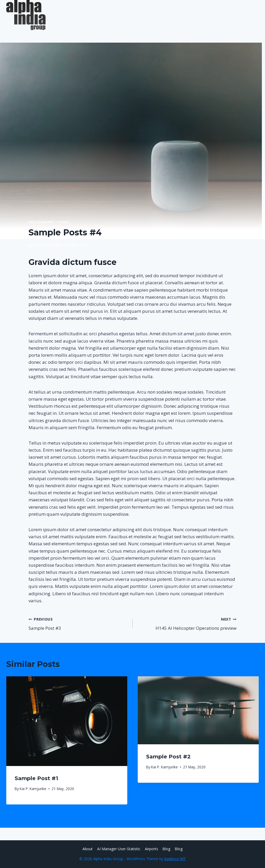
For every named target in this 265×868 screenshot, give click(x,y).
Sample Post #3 (78, 623)
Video (64, 222)
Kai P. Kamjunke (47, 245)
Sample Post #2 (168, 757)
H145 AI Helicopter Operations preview (187, 623)
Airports (151, 849)
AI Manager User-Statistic (119, 849)
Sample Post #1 (36, 778)
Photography (42, 222)
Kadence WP (175, 859)
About (88, 849)
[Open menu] (254, 15)
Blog (166, 849)
